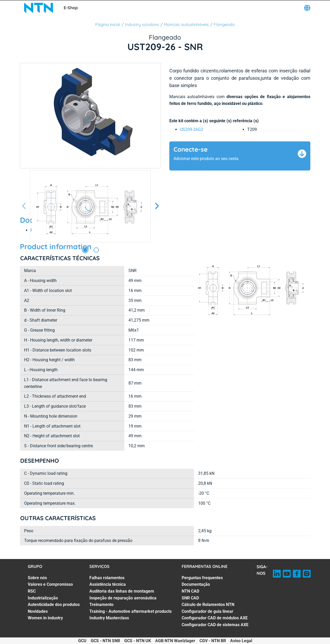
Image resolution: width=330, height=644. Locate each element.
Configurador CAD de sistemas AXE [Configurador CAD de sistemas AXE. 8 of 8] (215, 625)
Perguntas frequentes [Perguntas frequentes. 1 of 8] (202, 578)
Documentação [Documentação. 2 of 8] (196, 584)
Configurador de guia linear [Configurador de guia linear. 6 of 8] (207, 611)
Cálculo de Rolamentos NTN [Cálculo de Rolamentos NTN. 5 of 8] (208, 605)
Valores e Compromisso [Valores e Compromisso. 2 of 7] (50, 584)
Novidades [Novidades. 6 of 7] (38, 611)
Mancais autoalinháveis (186, 24)
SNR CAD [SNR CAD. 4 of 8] (190, 598)
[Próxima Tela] (157, 206)
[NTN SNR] (39, 8)
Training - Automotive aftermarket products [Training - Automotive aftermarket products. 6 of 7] (131, 611)
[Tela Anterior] (24, 206)
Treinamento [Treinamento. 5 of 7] (101, 605)
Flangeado (224, 24)
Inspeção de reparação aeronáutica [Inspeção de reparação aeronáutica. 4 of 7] (123, 598)
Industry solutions (142, 24)
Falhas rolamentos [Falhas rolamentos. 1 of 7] (107, 578)
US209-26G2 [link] (191, 129)
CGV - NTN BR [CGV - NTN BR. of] (213, 641)
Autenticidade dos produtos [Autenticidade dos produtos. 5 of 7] (54, 605)
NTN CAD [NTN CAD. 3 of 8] (190, 591)
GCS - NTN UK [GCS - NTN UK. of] (138, 641)
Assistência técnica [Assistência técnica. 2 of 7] (108, 584)
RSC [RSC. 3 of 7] (32, 591)
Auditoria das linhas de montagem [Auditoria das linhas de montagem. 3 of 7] (122, 591)
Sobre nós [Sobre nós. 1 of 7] (37, 578)
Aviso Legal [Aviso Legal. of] (241, 641)
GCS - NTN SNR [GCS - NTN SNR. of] (105, 641)
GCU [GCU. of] (82, 641)
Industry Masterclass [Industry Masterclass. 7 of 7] (109, 618)
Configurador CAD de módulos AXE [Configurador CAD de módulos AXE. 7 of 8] (215, 618)
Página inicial (108, 24)
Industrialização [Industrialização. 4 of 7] (43, 598)
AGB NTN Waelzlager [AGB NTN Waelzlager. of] (175, 641)
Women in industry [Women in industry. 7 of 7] (45, 618)
